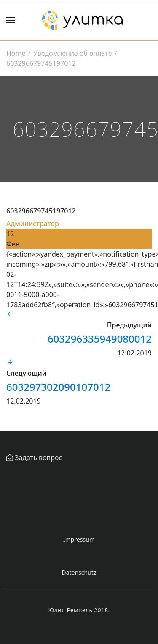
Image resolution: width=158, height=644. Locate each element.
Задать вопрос (37, 458)
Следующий (26, 373)
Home (16, 53)
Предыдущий (129, 325)
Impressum (79, 539)
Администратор (33, 224)
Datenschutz (79, 572)
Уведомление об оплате (72, 53)
